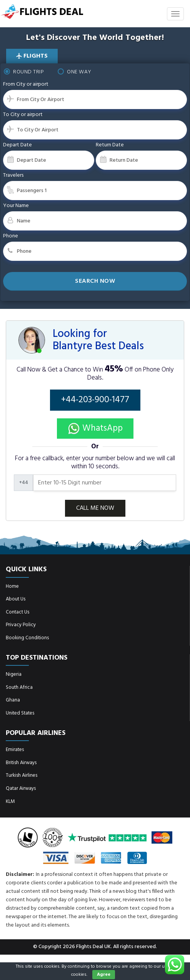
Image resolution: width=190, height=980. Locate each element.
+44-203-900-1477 (95, 400)
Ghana (13, 700)
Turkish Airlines (22, 775)
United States (20, 713)
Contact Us (17, 612)
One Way (75, 72)
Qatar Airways (21, 788)
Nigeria (14, 674)
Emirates (15, 750)
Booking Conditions (27, 638)
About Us (16, 599)
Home (12, 586)
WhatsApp (95, 429)
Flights (32, 56)
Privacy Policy (21, 625)
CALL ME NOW (95, 508)
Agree (104, 975)
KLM (10, 802)
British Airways (21, 763)
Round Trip (24, 72)
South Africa (19, 687)
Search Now (95, 281)
